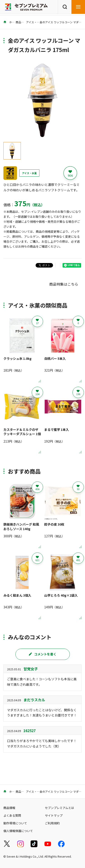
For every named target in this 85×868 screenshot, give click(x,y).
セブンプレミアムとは (59, 808)
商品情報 (21, 22)
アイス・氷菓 (34, 22)
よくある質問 (12, 815)
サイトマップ (54, 815)
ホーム (10, 22)
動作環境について (15, 823)
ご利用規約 (52, 823)
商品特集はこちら (64, 284)
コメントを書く (43, 654)
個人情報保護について (18, 831)
